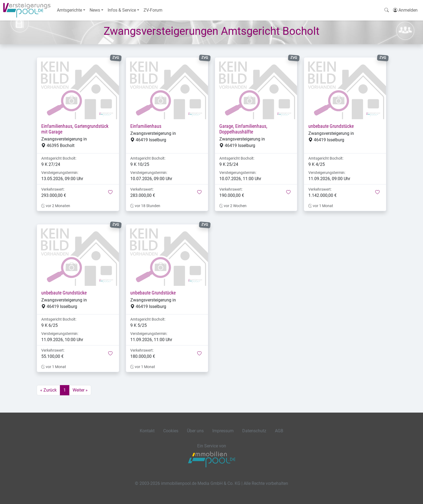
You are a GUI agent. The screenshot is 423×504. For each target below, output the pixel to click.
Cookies (171, 431)
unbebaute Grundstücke (331, 126)
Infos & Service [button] (122, 10)
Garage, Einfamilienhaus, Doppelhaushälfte (243, 129)
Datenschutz (254, 431)
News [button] (95, 10)
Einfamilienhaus (146, 126)
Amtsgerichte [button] (69, 10)
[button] (110, 193)
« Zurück (48, 390)
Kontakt (147, 431)
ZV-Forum (153, 10)
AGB (279, 431)
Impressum (223, 431)
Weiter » (80, 390)
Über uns (195, 431)
